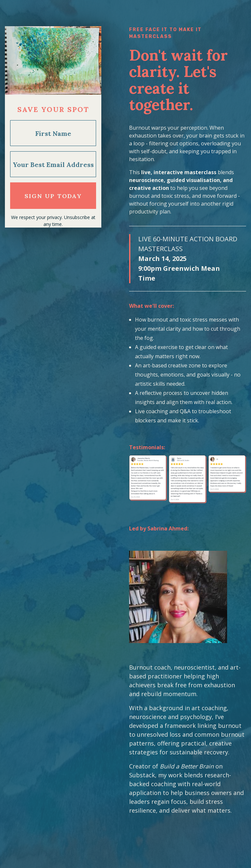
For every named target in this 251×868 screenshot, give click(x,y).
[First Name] (53, 133)
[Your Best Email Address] (53, 164)
